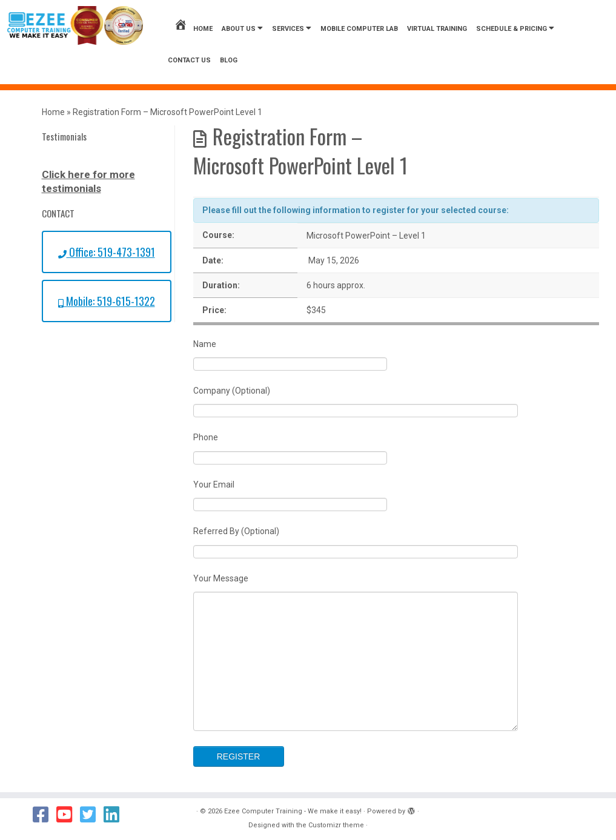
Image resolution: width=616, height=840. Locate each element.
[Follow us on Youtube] (68, 815)
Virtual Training (437, 29)
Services (292, 28)
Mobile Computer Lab (359, 29)
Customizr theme (336, 825)
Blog (229, 60)
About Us (242, 28)
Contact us (189, 60)
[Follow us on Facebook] (45, 815)
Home (193, 29)
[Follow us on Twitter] (92, 815)
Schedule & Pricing (515, 28)
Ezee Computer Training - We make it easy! (293, 811)
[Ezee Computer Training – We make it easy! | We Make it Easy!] (75, 25)
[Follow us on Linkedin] (115, 815)
